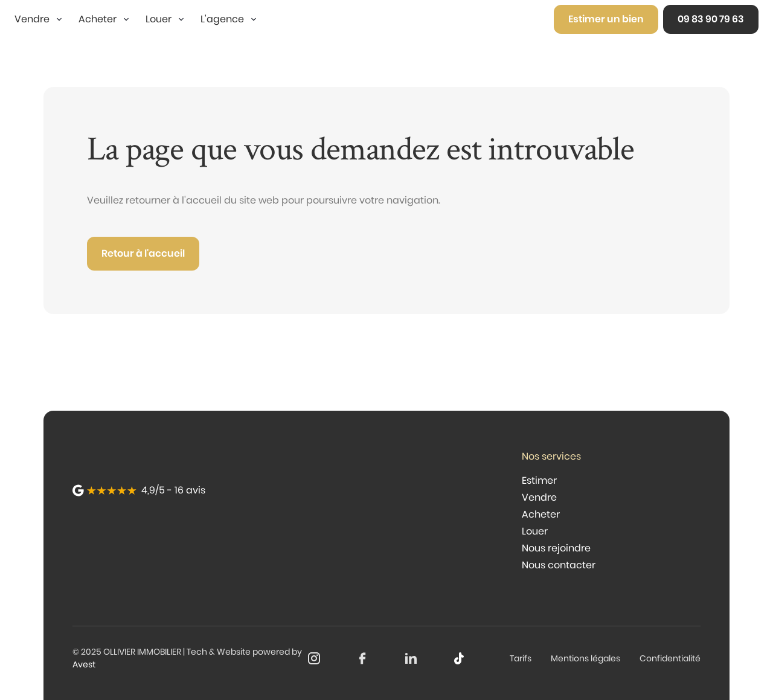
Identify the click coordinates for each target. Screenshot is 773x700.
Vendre (539, 497)
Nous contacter (559, 565)
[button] (39, 19)
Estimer (539, 480)
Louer (535, 531)
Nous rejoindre (556, 548)
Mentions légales (585, 658)
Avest (84, 664)
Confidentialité (670, 658)
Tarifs (521, 658)
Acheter (541, 514)
